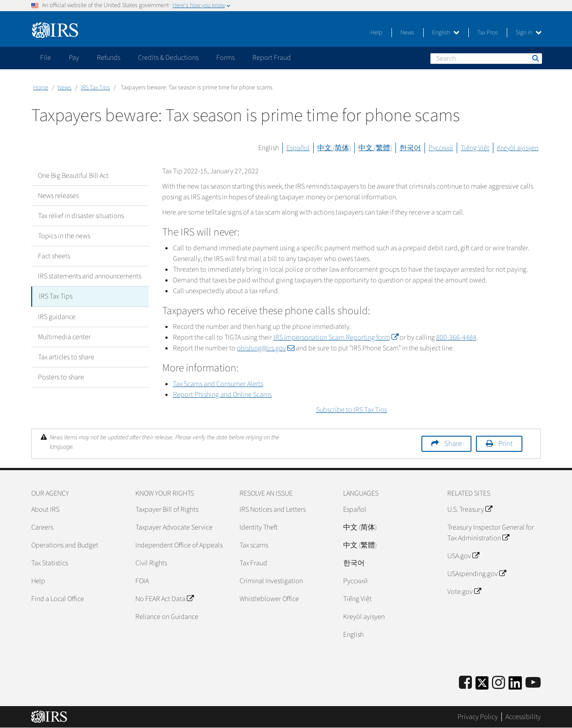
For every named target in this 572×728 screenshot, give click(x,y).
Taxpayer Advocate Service (174, 527)
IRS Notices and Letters (273, 509)
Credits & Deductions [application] (168, 58)
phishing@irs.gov (266, 348)
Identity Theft (259, 527)
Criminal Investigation (271, 581)
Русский (441, 148)
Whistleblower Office (269, 599)
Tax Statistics (50, 563)
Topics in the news (64, 236)
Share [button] (453, 444)
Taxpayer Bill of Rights (167, 509)
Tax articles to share (66, 357)
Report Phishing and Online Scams (222, 395)
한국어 (410, 148)
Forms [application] (225, 58)
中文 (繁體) (375, 148)
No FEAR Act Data (164, 599)
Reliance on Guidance (167, 617)
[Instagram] (498, 683)
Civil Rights (151, 563)
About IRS (45, 509)
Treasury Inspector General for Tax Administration (491, 533)
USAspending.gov (477, 574)
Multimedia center (64, 337)
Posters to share (61, 377)
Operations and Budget (65, 545)
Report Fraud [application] (272, 58)
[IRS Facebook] (465, 683)
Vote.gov (464, 592)
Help (376, 33)
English (446, 33)
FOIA (142, 581)
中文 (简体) (334, 148)
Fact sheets (54, 256)
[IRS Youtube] (533, 683)
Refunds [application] (109, 58)
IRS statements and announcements (90, 276)
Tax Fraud (253, 563)
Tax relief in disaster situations (81, 216)
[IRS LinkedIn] (515, 686)
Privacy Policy (478, 717)
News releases (58, 196)
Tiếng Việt (475, 148)
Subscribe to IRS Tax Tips (351, 410)
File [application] (46, 58)
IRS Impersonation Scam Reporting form (336, 337)
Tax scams (254, 545)
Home (41, 88)
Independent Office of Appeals (179, 545)
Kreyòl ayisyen (518, 148)
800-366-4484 (456, 337)
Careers (42, 527)
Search (535, 58)
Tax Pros (488, 33)
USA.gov (463, 556)
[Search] (486, 59)
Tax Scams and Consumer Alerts (218, 384)
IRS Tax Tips (95, 88)
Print (505, 444)
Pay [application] (74, 58)
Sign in (529, 33)
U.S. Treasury (470, 509)
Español (298, 148)
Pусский (355, 581)
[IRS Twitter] (482, 686)
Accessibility (523, 717)
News (407, 33)
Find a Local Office (58, 599)
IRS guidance (57, 316)
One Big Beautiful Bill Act (73, 176)
